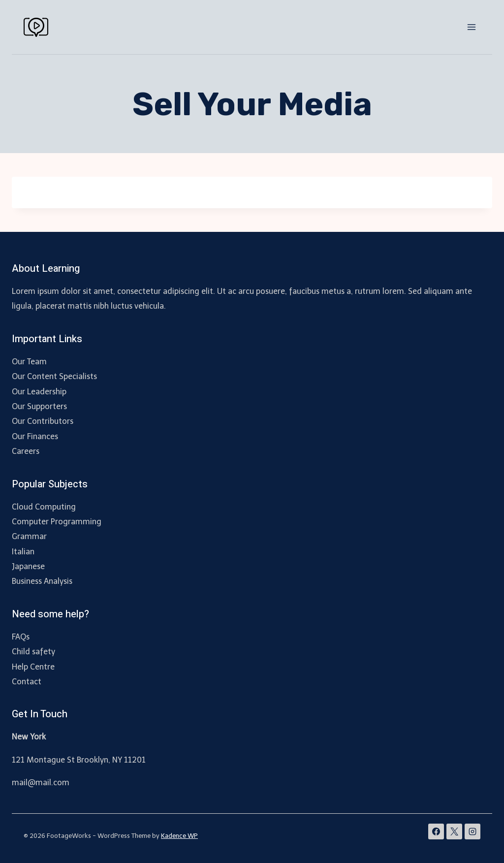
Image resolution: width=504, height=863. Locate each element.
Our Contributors (43, 421)
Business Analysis (42, 581)
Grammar (29, 536)
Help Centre (33, 667)
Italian (23, 552)
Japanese (28, 566)
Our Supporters (39, 406)
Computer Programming (57, 522)
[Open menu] (471, 27)
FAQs (21, 637)
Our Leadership (39, 392)
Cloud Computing (44, 507)
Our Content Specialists (54, 376)
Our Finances (35, 436)
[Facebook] (436, 831)
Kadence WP (179, 836)
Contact (27, 682)
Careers (26, 451)
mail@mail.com (41, 783)
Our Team (29, 362)
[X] (454, 831)
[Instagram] (472, 831)
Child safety (33, 652)
